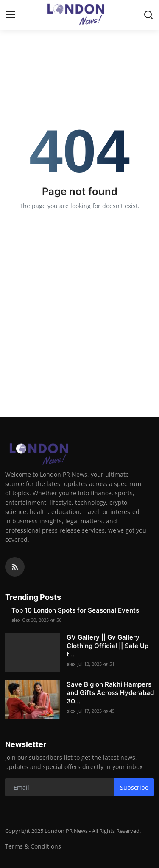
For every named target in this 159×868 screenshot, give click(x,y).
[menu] (11, 15)
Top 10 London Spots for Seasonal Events (75, 610)
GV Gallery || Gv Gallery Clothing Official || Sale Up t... (107, 646)
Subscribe (134, 787)
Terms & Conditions (33, 846)
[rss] (15, 567)
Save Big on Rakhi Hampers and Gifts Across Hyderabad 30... (110, 693)
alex (16, 620)
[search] (148, 15)
